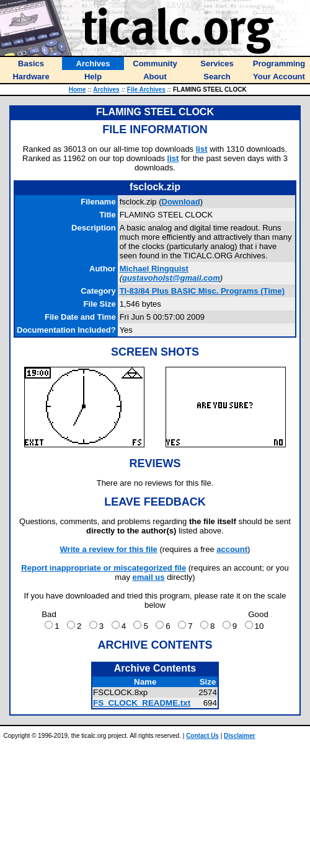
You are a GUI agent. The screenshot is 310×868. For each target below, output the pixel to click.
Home (77, 90)
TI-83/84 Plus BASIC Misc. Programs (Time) (202, 291)
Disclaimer (240, 736)
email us (149, 577)
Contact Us (202, 736)
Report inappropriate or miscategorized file (104, 568)
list (202, 149)
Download (181, 202)
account (232, 549)
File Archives (146, 90)
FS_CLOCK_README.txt (142, 703)
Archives (106, 90)
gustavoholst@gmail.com (171, 278)
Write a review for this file (109, 549)
